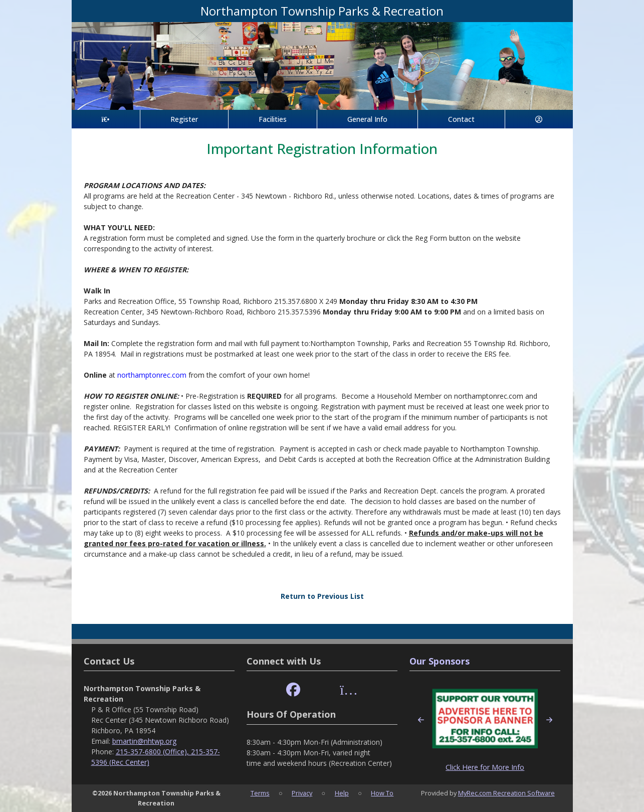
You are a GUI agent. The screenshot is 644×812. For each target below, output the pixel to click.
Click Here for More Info (485, 767)
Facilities (273, 119)
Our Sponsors (440, 661)
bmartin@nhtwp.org (144, 741)
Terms (260, 793)
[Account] (539, 119)
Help (342, 793)
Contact (461, 119)
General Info (367, 119)
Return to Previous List (322, 596)
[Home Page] (106, 119)
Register (184, 119)
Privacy (302, 793)
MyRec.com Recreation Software (506, 793)
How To (382, 793)
